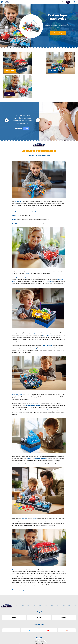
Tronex (39, 590)
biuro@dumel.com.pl (39, 621)
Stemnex (64, 590)
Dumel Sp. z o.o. (20, 639)
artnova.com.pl (73, 639)
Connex (14, 590)
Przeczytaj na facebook (22, 96)
